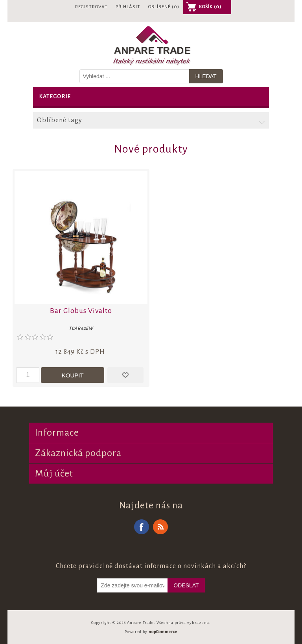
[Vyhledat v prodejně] (134, 76)
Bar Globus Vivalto (81, 311)
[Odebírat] (133, 585)
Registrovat (91, 7)
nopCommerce (163, 632)
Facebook (142, 527)
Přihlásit (128, 7)
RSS (160, 527)
